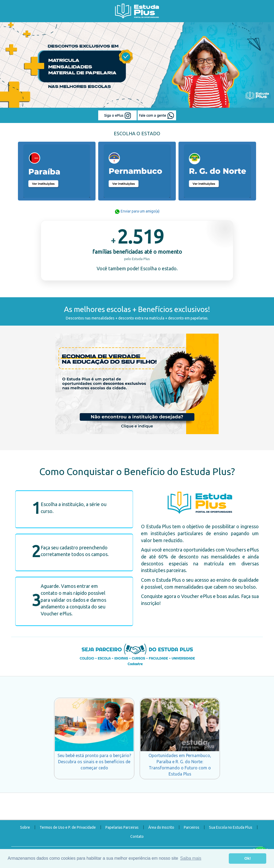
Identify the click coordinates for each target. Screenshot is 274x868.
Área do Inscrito (161, 827)
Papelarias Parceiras (122, 827)
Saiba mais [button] (191, 858)
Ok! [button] (248, 858)
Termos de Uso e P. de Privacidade (68, 827)
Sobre (25, 827)
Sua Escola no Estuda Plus (231, 827)
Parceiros (192, 827)
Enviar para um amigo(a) (137, 211)
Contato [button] (137, 836)
